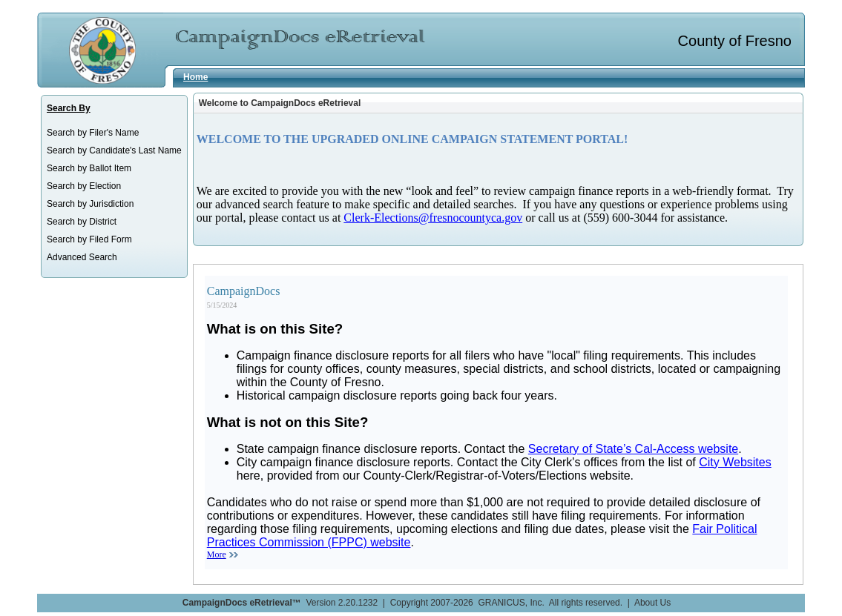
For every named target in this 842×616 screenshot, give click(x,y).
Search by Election (84, 186)
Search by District (82, 222)
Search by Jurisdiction (90, 204)
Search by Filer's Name (93, 133)
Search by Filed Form (89, 239)
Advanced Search (82, 257)
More (217, 554)
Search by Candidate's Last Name (114, 150)
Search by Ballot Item (89, 168)
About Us (652, 603)
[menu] (114, 195)
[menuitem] (114, 133)
